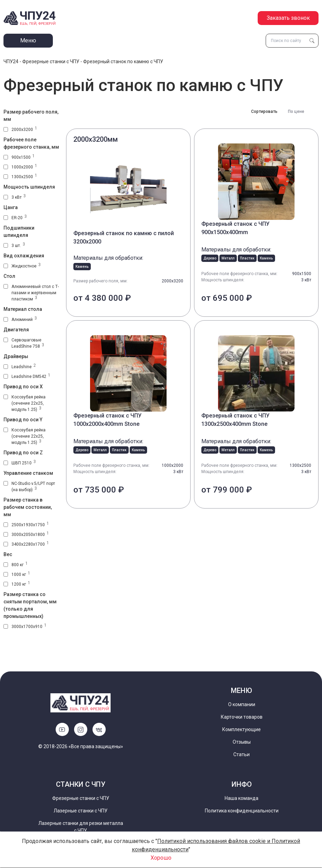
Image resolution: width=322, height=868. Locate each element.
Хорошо (161, 858)
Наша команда (241, 798)
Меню (28, 40)
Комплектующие (241, 729)
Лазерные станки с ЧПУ (80, 811)
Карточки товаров (242, 717)
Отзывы (242, 742)
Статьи (241, 754)
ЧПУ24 (11, 61)
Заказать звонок (288, 18)
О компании (242, 704)
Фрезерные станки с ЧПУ (51, 61)
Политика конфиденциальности (242, 811)
